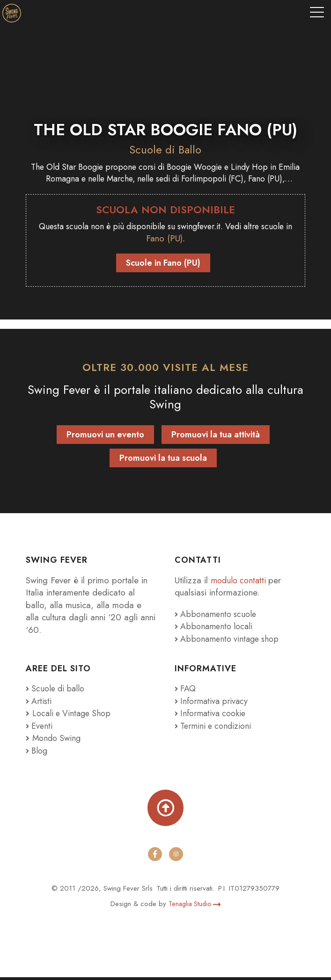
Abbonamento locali (216, 629)
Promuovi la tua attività (216, 437)
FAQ (186, 691)
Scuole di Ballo (165, 149)
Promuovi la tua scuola (163, 460)
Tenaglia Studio (195, 906)
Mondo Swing (58, 741)
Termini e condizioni (215, 728)
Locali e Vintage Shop (74, 716)
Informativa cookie (212, 716)
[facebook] (155, 857)
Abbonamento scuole (218, 616)
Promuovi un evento (105, 437)
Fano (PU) (182, 241)
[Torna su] (166, 810)
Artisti (39, 703)
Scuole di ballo (57, 691)
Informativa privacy (213, 703)
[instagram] (177, 857)
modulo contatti (241, 583)
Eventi (40, 728)
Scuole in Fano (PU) (163, 265)
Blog (38, 753)
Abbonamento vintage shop (230, 641)
